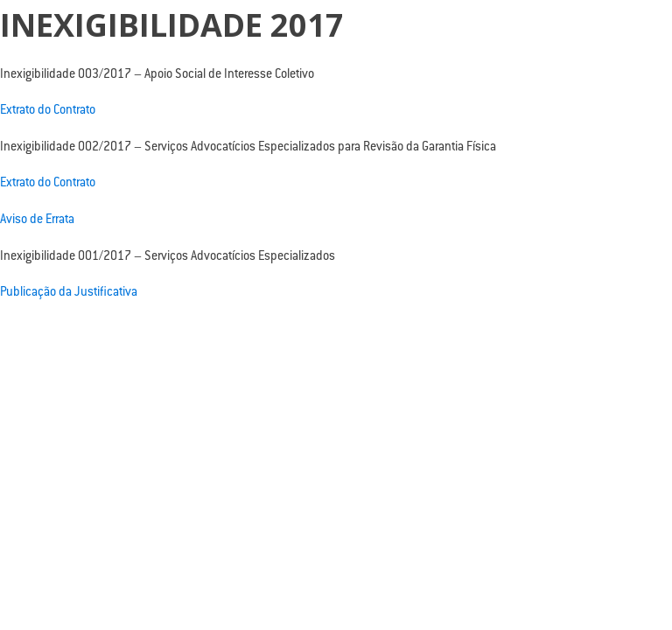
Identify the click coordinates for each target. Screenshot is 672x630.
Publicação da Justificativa (69, 293)
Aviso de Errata (37, 220)
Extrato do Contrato (48, 111)
